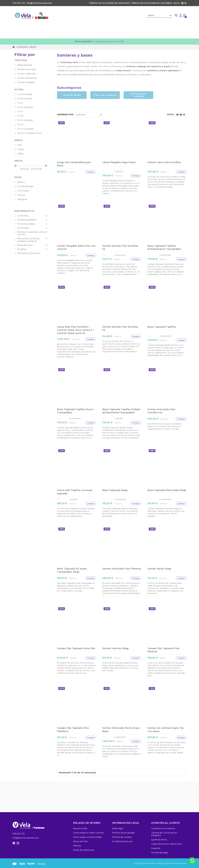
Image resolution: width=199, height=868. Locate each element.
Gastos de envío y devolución (167, 844)
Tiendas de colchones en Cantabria (152, 3)
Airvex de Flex (80, 841)
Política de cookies (122, 837)
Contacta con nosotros (163, 828)
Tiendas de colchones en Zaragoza (109, 3)
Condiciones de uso (122, 841)
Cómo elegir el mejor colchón (89, 833)
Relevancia (81, 115)
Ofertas (77, 846)
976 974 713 (19, 834)
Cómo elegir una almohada (87, 837)
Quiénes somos (159, 840)
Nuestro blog (80, 828)
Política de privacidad (123, 833)
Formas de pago (160, 853)
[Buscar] (159, 15)
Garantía (156, 848)
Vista (170, 115)
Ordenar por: (65, 115)
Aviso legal (118, 828)
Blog (177, 3)
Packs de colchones (84, 850)
